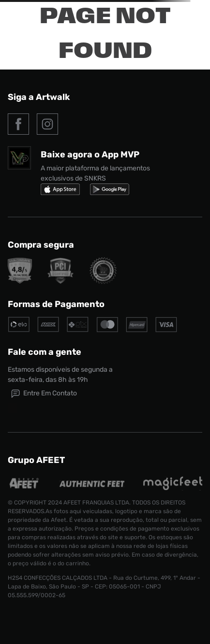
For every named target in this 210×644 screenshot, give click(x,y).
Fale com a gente (45, 352)
